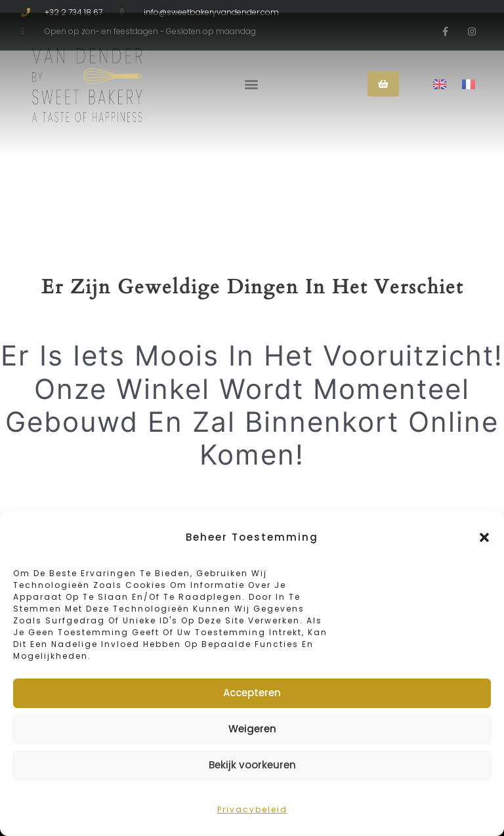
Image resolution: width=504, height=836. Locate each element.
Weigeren (252, 729)
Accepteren (252, 693)
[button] (484, 537)
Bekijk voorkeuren (252, 765)
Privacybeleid (252, 809)
